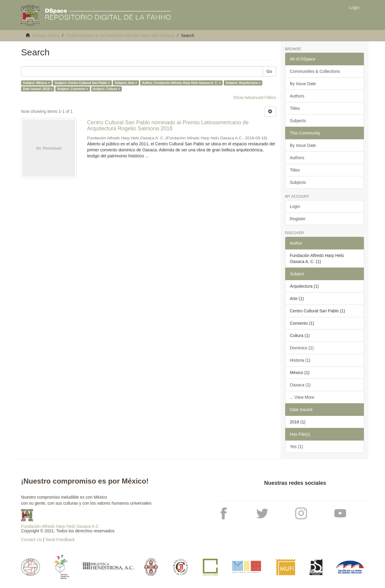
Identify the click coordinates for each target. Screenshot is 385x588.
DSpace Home (46, 36)
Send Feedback (60, 540)
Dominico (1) (302, 348)
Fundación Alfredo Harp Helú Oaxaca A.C (60, 526)
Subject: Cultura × (106, 89)
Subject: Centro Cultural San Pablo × (82, 83)
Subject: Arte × (126, 83)
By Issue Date (303, 84)
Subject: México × (36, 83)
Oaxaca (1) (300, 385)
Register (298, 219)
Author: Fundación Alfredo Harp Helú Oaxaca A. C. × (181, 83)
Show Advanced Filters (254, 97)
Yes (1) (297, 447)
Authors (297, 96)
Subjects (298, 121)
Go (269, 71)
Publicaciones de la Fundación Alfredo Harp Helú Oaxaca (121, 36)
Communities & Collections (315, 71)
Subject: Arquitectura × (243, 83)
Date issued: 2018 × (38, 89)
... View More (302, 397)
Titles (295, 108)
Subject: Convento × (73, 89)
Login (295, 206)
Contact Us (31, 540)
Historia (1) (300, 360)
